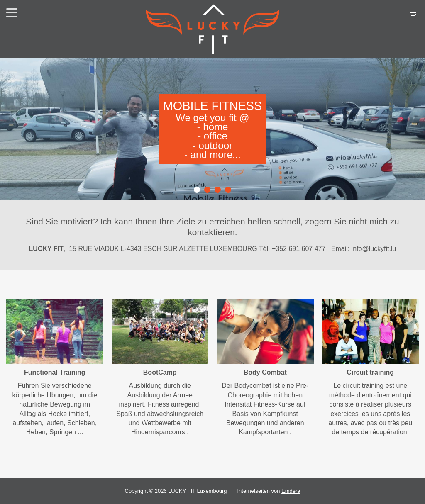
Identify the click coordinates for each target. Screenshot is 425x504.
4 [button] (228, 190)
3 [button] (218, 190)
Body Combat (265, 372)
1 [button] (197, 190)
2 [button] (207, 190)
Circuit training (370, 372)
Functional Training (55, 372)
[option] (212, 129)
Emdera (291, 491)
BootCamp (160, 372)
